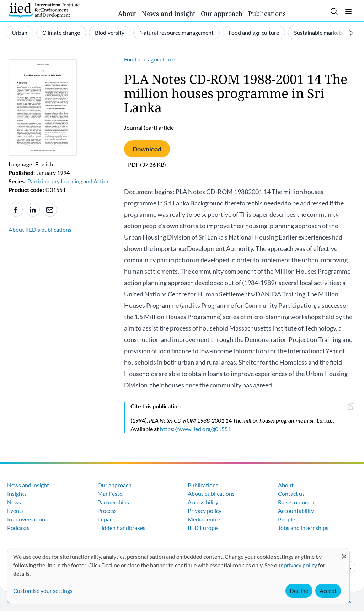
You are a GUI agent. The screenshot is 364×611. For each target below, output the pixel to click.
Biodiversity (110, 33)
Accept (328, 591)
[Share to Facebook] (16, 210)
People (287, 519)
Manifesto (110, 494)
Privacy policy (205, 511)
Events (15, 511)
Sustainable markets (319, 33)
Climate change (61, 33)
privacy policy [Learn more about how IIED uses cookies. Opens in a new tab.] (300, 565)
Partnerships (113, 502)
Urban (20, 33)
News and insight (168, 14)
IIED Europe (203, 528)
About (127, 14)
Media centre (204, 519)
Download (147, 149)
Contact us (291, 494)
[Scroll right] (351, 33)
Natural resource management (176, 33)
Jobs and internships (303, 528)
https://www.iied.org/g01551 (196, 429)
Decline (299, 591)
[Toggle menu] (348, 11)
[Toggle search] (334, 11)
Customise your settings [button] (43, 591)
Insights (17, 494)
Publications (267, 14)
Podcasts (18, 528)
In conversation (26, 519)
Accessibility (203, 502)
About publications (211, 494)
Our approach (222, 14)
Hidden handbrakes (121, 528)
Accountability (296, 511)
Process (107, 511)
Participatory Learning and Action (69, 181)
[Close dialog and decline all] (344, 553)
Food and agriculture (254, 33)
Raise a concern (297, 502)
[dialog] (178, 576)
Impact (106, 519)
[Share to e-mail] (50, 210)
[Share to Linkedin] (33, 210)
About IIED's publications (40, 229)
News (14, 502)
